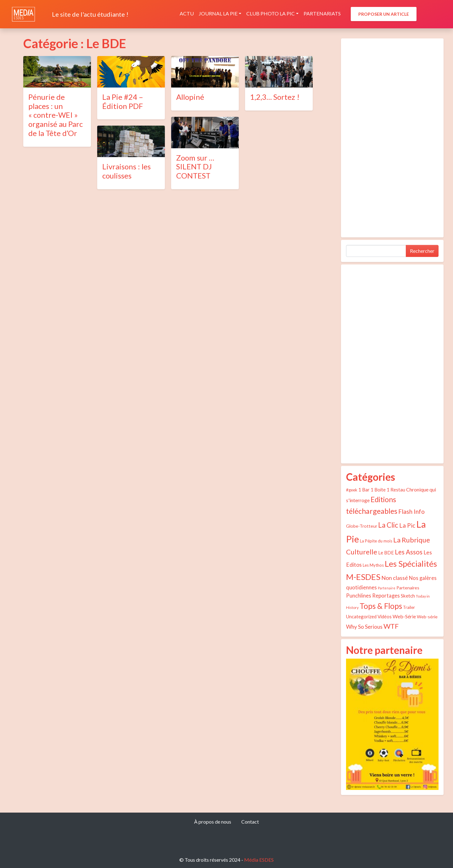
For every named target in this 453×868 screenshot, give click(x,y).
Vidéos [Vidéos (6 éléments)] (385, 616)
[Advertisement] (392, 138)
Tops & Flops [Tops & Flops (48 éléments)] (381, 606)
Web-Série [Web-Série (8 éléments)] (404, 616)
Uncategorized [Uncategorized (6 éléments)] (361, 616)
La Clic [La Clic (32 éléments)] (388, 525)
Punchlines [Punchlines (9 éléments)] (359, 596)
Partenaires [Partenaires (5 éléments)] (408, 588)
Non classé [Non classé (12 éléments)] (395, 578)
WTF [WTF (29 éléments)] (391, 626)
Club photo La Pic (271, 13)
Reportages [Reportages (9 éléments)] (386, 596)
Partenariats (322, 13)
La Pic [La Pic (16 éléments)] (407, 525)
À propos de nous (213, 822)
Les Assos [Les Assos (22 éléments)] (409, 552)
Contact (250, 822)
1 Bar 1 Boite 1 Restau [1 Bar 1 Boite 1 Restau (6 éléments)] (382, 490)
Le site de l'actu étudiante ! (90, 14)
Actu (187, 13)
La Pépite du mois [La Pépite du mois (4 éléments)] (376, 541)
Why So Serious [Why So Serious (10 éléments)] (364, 627)
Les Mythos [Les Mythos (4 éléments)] (373, 565)
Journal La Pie (218, 13)
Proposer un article (384, 14)
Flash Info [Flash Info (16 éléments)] (411, 511)
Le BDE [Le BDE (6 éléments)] (386, 553)
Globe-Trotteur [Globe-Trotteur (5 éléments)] (362, 526)
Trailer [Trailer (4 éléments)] (409, 607)
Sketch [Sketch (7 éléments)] (408, 596)
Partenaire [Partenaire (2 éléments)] (387, 588)
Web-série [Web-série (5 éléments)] (427, 617)
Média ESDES (259, 860)
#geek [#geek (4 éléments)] (352, 490)
